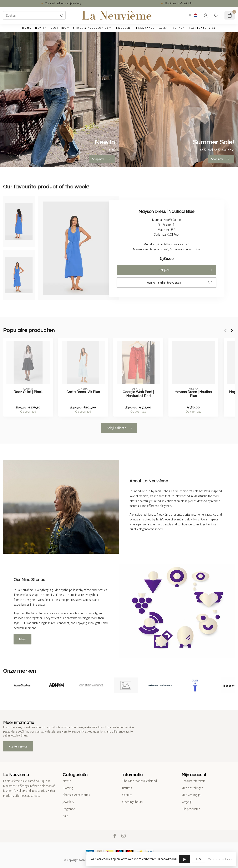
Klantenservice (202, 28)
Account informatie (194, 781)
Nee (199, 859)
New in (41, 28)
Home (27, 28)
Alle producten (191, 809)
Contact (127, 795)
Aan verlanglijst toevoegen (179, 282)
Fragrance (145, 28)
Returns (127, 788)
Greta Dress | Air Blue (83, 392)
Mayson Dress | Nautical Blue (193, 394)
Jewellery (124, 28)
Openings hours (132, 802)
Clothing (59, 28)
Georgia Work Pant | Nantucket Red (138, 394)
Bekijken (185, 270)
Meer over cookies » (220, 859)
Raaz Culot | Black (28, 392)
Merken (179, 28)
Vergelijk (187, 802)
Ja (184, 859)
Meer (22, 639)
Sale (162, 28)
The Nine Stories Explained (140, 781)
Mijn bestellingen (192, 788)
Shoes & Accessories (91, 28)
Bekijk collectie (120, 428)
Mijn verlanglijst (191, 795)
